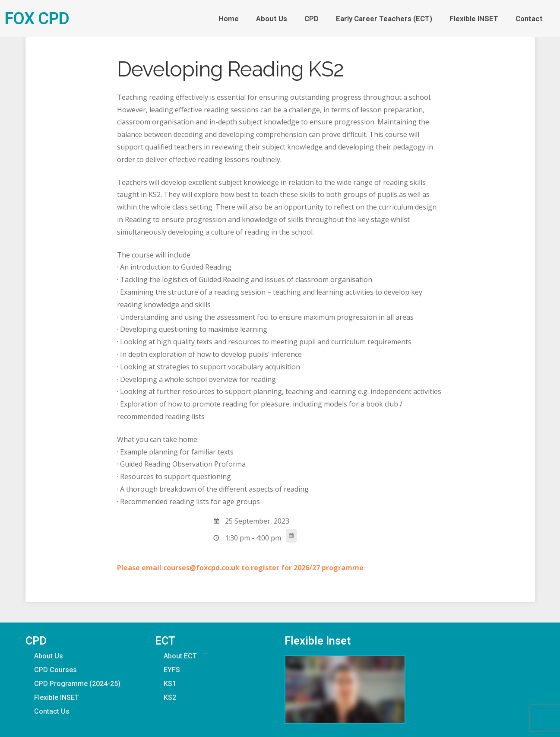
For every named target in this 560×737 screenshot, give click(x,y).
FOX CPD (37, 18)
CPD (312, 19)
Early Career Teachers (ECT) (384, 19)
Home (229, 19)
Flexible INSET (474, 19)
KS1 (170, 684)
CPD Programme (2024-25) (77, 684)
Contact (531, 19)
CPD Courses (55, 670)
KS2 (170, 697)
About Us (272, 19)
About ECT (180, 656)
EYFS (172, 670)
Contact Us (52, 711)
